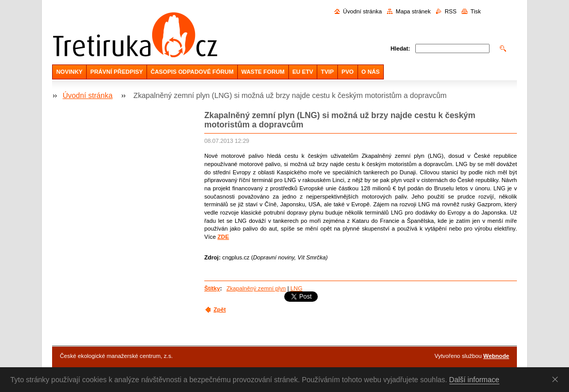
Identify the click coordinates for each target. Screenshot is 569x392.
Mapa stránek (413, 11)
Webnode (496, 356)
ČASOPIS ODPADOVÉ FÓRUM (192, 72)
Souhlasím (557, 379)
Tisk (476, 11)
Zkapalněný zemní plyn (256, 288)
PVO (348, 72)
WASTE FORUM (263, 72)
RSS (451, 11)
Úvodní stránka (362, 11)
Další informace (474, 380)
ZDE (223, 237)
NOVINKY (69, 72)
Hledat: (400, 48)
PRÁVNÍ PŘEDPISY (117, 72)
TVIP (327, 72)
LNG (296, 288)
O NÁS (371, 72)
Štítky (212, 288)
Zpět (220, 309)
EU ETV (303, 72)
